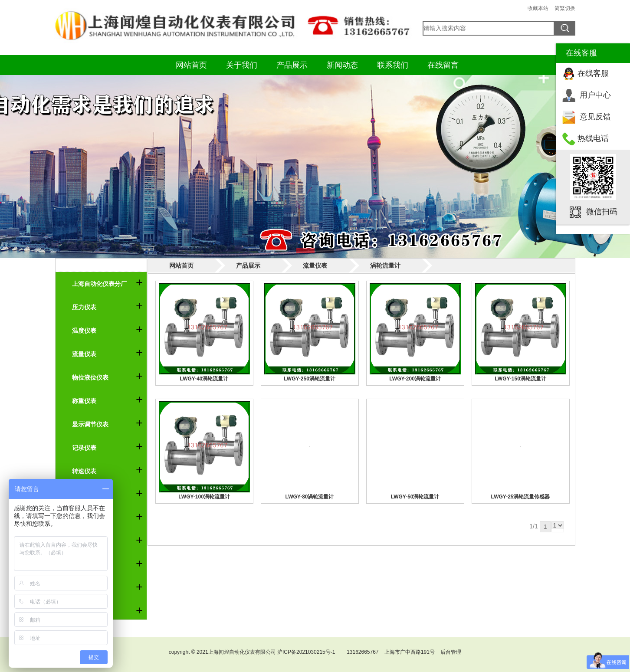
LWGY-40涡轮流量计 (204, 379)
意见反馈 (595, 117)
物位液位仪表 (90, 377)
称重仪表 (84, 401)
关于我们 (242, 65)
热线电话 (593, 138)
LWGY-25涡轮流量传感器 (520, 497)
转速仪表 (84, 471)
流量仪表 (84, 354)
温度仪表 (84, 331)
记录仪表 (84, 448)
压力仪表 (84, 307)
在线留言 (443, 65)
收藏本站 (538, 8)
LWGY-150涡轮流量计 (520, 379)
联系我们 (393, 65)
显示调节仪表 (90, 424)
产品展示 (292, 65)
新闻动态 (342, 65)
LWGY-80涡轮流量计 (309, 497)
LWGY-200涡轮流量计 (415, 379)
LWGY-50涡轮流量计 (415, 497)
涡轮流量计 (385, 266)
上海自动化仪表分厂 (99, 284)
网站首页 (191, 65)
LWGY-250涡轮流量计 (310, 379)
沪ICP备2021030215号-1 (306, 652)
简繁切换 (565, 8)
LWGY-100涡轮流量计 (204, 497)
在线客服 (593, 73)
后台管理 (451, 652)
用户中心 (595, 95)
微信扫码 (602, 212)
